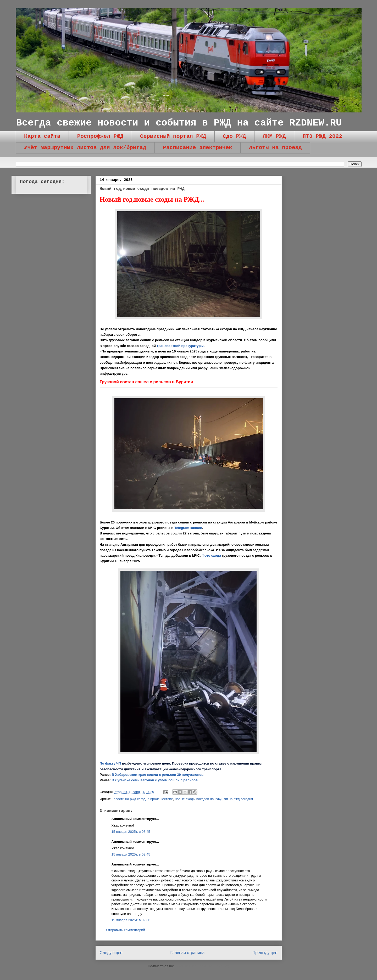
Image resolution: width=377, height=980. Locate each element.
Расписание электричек (198, 148)
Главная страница (187, 953)
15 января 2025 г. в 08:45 (131, 832)
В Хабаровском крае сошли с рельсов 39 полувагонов (157, 775)
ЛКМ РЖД (274, 136)
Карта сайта (42, 136)
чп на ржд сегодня (239, 799)
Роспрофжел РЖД (100, 136)
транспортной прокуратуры (180, 346)
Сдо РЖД (234, 136)
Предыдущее (265, 953)
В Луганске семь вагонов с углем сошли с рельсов (154, 780)
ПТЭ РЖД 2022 (322, 136)
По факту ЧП (110, 763)
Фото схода (211, 555)
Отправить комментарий (126, 930)
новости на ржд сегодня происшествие (142, 799)
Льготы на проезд (275, 148)
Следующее (111, 953)
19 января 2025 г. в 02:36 (131, 920)
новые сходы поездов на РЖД (199, 799)
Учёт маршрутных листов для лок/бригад (85, 148)
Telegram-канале (188, 528)
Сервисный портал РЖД (173, 136)
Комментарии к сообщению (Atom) (202, 966)
